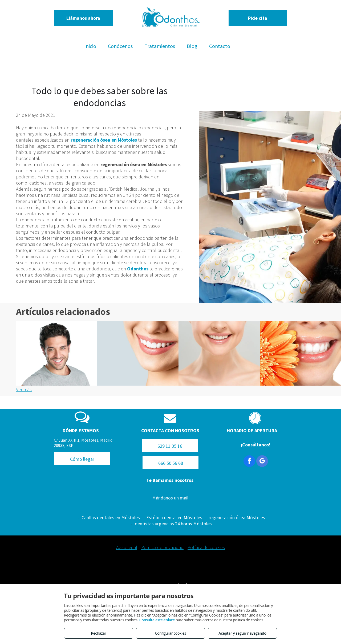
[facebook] (249, 462)
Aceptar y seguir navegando (242, 633)
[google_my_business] (262, 462)
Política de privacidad (162, 547)
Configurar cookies (171, 633)
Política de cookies (206, 547)
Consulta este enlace (157, 620)
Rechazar (98, 633)
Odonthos (138, 269)
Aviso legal (127, 547)
